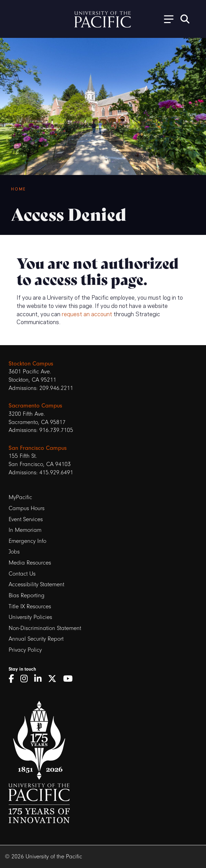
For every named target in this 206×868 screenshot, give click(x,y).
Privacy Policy (25, 650)
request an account (87, 313)
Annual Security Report (36, 639)
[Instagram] (26, 679)
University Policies (30, 617)
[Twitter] (55, 679)
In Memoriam (25, 530)
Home (19, 189)
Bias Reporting (27, 595)
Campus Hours (27, 508)
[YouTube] (70, 679)
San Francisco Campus (38, 448)
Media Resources (30, 563)
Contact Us (22, 574)
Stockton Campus (31, 364)
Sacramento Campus (35, 406)
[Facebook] (14, 679)
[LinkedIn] (40, 679)
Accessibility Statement (36, 584)
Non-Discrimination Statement (45, 628)
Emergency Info (27, 541)
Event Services (26, 519)
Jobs (14, 552)
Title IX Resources (30, 606)
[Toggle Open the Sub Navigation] (166, 19)
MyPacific (20, 497)
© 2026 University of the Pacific (43, 856)
